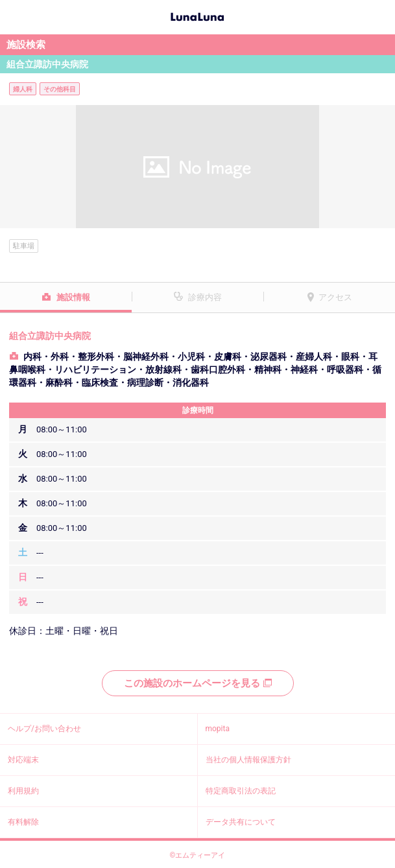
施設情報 (73, 297)
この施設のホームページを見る (198, 683)
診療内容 (205, 297)
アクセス (335, 297)
